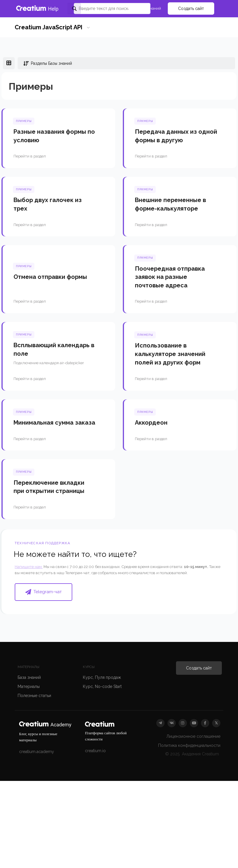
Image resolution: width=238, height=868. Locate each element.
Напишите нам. (29, 567)
